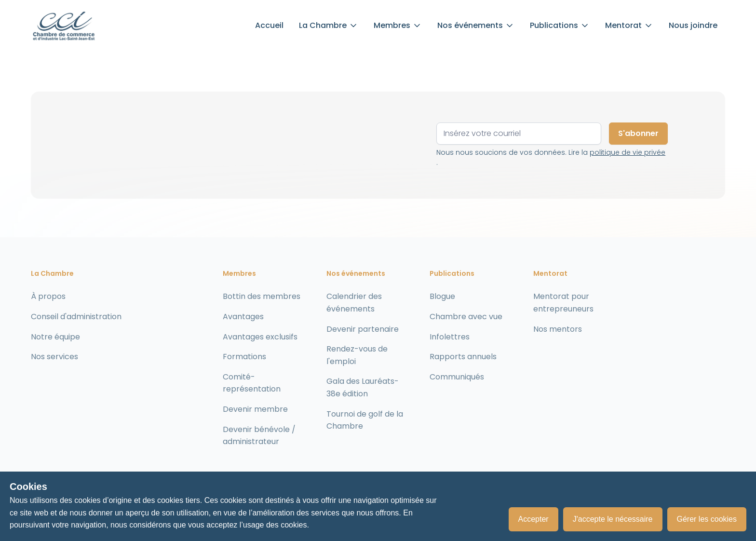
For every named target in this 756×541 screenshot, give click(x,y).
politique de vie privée (628, 152)
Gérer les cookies (707, 519)
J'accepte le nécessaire (613, 519)
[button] (329, 26)
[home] (64, 26)
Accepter (533, 519)
